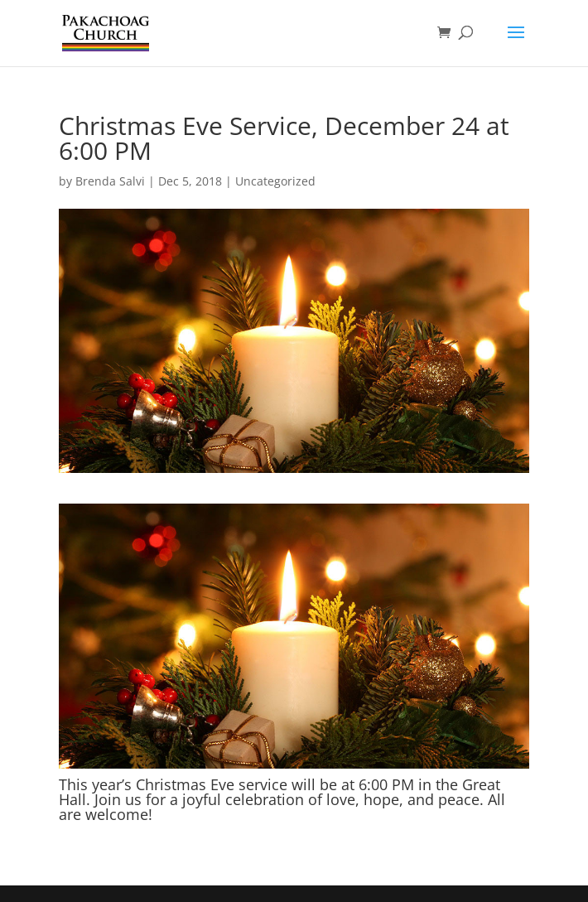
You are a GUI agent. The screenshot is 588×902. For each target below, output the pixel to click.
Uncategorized (275, 181)
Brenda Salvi (110, 181)
